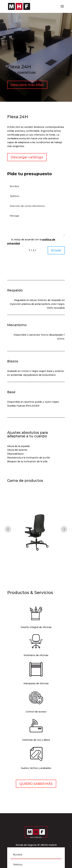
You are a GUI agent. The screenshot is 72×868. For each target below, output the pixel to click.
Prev (8, 529)
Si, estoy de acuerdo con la (31, 241)
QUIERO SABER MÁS (36, 784)
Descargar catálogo (27, 157)
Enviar (56, 250)
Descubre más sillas (27, 85)
